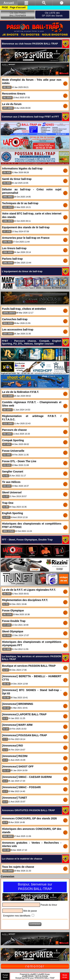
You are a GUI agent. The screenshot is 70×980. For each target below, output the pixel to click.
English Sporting (13, 513)
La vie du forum (12, 104)
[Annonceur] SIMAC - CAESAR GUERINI (27, 777)
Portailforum (5, 976)
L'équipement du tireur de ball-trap (22, 271)
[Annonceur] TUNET (15, 798)
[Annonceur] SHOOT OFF (18, 766)
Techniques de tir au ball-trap (20, 203)
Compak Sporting (13, 440)
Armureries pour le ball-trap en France (26, 238)
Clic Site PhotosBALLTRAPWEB (18, 14)
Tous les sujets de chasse (18, 867)
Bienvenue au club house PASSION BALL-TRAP (30, 44)
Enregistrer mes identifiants (19, 916)
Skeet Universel (12, 492)
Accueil (9, 3)
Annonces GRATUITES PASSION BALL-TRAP (28, 810)
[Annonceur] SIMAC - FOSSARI (21, 787)
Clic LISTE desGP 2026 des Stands (52, 14)
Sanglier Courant (13, 472)
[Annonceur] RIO (13, 746)
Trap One (8, 503)
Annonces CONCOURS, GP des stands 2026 (29, 818)
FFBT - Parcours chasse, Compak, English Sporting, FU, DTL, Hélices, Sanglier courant (32, 342)
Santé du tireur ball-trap (17, 179)
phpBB (33, 974)
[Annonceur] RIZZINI (15, 756)
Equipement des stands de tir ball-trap (26, 227)
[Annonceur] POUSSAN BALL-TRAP (24, 735)
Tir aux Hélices (11, 482)
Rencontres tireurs (14, 94)
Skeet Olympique (13, 631)
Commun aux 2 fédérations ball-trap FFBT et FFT (30, 117)
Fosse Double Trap (14, 621)
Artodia (45, 976)
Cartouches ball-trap (15, 319)
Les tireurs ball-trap (14, 248)
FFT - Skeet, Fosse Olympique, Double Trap (27, 540)
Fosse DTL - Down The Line (19, 461)
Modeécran (65, 976)
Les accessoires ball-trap (18, 330)
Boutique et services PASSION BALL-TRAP (29, 666)
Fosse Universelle (13, 451)
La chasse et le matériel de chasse (22, 859)
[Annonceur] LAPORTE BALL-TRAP (24, 714)
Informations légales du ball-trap (22, 169)
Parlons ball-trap (12, 259)
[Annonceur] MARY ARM (17, 725)
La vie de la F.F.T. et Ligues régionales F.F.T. (29, 590)
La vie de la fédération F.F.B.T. (21, 392)
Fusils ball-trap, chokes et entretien (24, 309)
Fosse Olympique (13, 610)
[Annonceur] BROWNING (18, 704)
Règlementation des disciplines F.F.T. (25, 600)
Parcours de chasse (14, 430)
